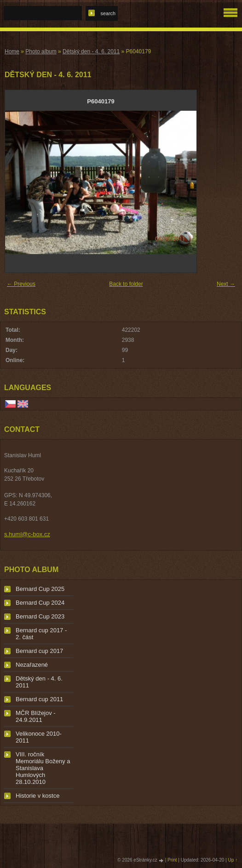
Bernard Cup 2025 (40, 589)
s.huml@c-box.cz (27, 534)
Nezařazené (32, 665)
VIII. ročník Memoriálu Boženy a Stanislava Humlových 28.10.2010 (43, 768)
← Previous (21, 284)
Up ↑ (233, 860)
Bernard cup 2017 (39, 651)
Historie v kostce (37, 796)
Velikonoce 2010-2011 (39, 737)
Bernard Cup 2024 (40, 603)
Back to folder (126, 284)
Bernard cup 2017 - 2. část (41, 634)
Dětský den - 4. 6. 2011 (91, 51)
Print (172, 860)
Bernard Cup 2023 (40, 616)
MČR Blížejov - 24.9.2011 (36, 716)
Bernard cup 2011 (39, 699)
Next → (226, 284)
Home (12, 51)
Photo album (41, 51)
